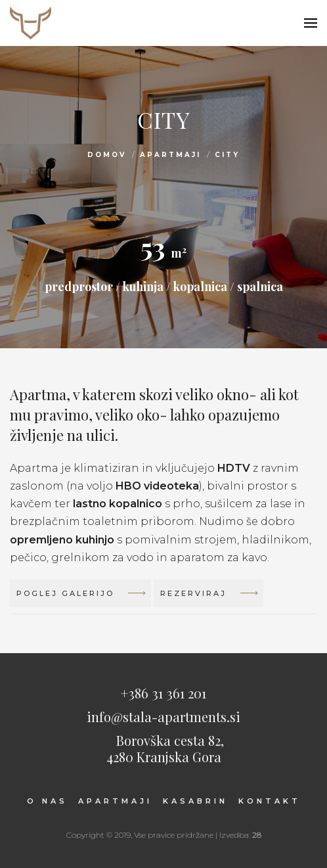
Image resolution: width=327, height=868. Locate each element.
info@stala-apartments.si (163, 717)
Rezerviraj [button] (208, 597)
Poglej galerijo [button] (80, 597)
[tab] (163, 597)
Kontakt (270, 801)
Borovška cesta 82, (163, 748)
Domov (107, 155)
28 (257, 835)
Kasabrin (195, 801)
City (227, 155)
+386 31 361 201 (163, 693)
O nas (47, 801)
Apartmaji (170, 155)
